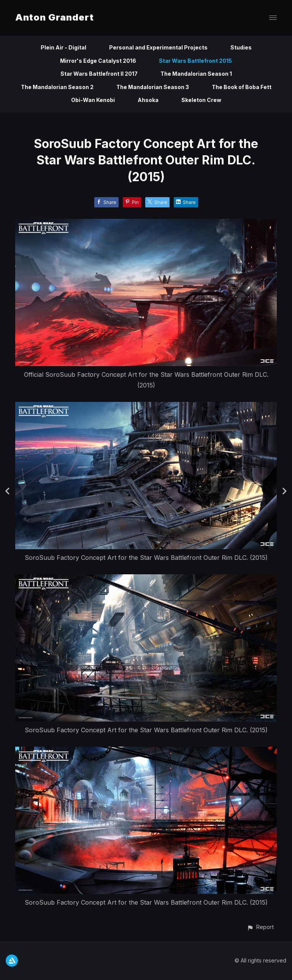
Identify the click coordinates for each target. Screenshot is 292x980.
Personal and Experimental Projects (158, 47)
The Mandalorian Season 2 (57, 87)
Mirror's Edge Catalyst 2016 (98, 61)
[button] (260, 927)
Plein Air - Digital (63, 47)
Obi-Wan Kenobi (93, 100)
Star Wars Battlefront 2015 (195, 61)
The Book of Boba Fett (242, 87)
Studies (241, 47)
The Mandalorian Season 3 (153, 87)
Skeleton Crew (201, 100)
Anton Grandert (55, 17)
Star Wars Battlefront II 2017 (99, 74)
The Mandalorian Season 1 (196, 74)
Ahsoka (148, 100)
